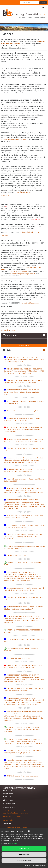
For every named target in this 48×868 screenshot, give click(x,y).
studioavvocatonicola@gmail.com (14, 139)
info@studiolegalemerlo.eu (30, 232)
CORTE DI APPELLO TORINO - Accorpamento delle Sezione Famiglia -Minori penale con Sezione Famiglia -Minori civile (24, 537)
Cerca (43, 3)
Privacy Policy (8, 820)
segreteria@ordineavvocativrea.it (15, 813)
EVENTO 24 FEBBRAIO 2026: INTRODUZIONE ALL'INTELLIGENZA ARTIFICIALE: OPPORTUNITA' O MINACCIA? (22, 730)
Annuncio (5, 236)
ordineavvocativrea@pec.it (13, 817)
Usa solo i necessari (24, 860)
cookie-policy (13, 844)
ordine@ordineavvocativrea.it (14, 811)
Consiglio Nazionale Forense (18, 827)
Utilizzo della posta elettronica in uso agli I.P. (23, 411)
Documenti (24, 345)
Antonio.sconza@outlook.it (19, 272)
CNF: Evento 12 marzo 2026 (16, 556)
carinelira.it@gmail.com (30, 303)
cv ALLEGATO (6, 196)
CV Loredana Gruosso (9, 330)
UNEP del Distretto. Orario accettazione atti (22, 776)
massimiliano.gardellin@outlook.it (23, 274)
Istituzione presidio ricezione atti (19, 658)
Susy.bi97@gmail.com (25, 192)
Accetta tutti (24, 848)
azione (18, 44)
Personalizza (24, 854)
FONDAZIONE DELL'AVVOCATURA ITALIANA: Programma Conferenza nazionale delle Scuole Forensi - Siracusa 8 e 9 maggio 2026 (24, 360)
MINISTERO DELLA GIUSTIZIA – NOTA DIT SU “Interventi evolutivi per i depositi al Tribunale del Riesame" (21, 392)
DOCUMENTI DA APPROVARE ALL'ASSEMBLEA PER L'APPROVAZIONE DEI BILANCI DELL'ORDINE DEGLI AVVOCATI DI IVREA (23, 430)
